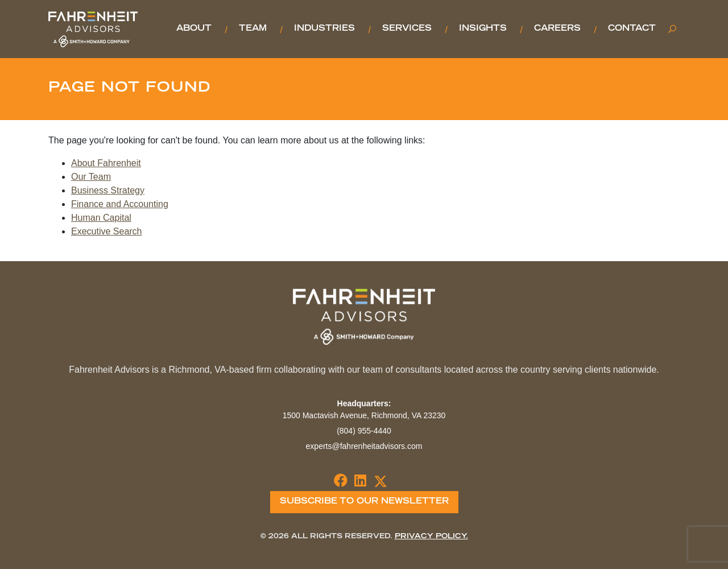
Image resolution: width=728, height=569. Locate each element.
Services (407, 29)
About (194, 29)
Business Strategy (108, 190)
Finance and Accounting (120, 204)
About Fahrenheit (106, 163)
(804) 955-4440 (364, 431)
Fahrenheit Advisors (93, 29)
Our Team (91, 177)
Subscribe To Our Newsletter (364, 502)
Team (253, 29)
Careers (557, 29)
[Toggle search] (672, 29)
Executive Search (107, 231)
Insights (483, 29)
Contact (632, 29)
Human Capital (101, 218)
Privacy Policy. (431, 537)
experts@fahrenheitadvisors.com (364, 446)
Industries (324, 29)
